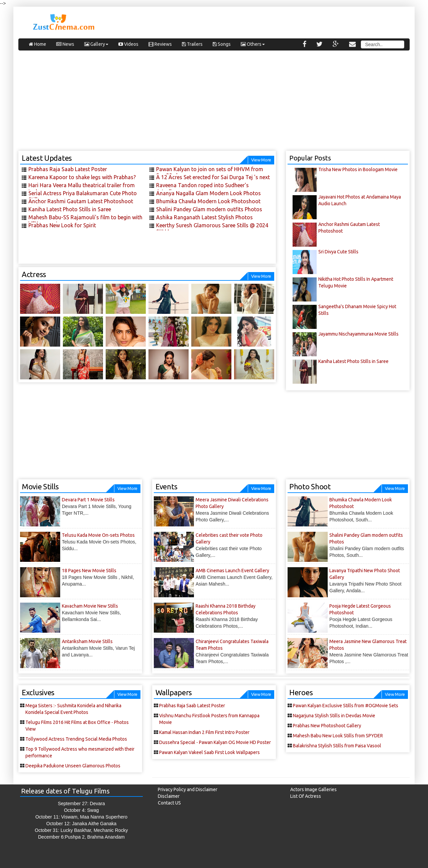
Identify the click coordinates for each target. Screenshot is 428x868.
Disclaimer (169, 796)
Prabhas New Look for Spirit (62, 225)
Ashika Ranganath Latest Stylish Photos (204, 217)
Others (253, 44)
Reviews (160, 44)
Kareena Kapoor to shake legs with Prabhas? (82, 177)
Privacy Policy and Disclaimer (188, 789)
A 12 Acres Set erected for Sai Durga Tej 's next (213, 177)
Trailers (192, 44)
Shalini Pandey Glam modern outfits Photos (209, 209)
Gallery (96, 44)
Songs (222, 44)
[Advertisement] (214, 104)
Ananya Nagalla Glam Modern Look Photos (208, 193)
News (65, 44)
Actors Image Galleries (313, 789)
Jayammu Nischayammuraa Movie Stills (358, 334)
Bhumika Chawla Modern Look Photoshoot (208, 201)
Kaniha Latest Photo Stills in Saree (70, 209)
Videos (128, 44)
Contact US (169, 803)
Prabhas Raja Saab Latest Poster (68, 169)
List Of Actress (306, 796)
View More (261, 160)
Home (37, 44)
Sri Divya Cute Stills (338, 252)
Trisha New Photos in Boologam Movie (358, 169)
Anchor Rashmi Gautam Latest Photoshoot (81, 201)
